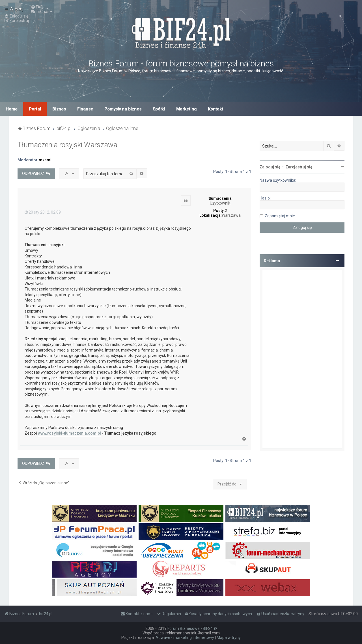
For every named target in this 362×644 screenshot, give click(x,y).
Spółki (159, 109)
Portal (35, 109)
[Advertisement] (302, 359)
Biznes (59, 109)
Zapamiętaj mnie (280, 216)
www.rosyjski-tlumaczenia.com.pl (69, 433)
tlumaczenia (220, 198)
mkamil (46, 160)
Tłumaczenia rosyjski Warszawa (67, 145)
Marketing (186, 109)
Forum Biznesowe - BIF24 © (192, 628)
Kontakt (216, 109)
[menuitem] (37, 7)
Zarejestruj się (299, 167)
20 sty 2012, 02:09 (43, 212)
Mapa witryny (229, 638)
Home (12, 109)
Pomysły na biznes (123, 109)
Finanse (85, 109)
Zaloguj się (270, 167)
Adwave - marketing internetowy (185, 638)
